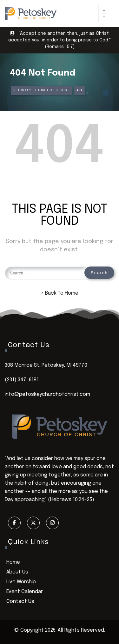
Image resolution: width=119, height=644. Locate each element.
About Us (17, 572)
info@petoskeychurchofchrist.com (47, 394)
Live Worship (21, 582)
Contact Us (20, 601)
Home (13, 562)
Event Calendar (25, 592)
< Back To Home (60, 293)
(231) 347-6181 (22, 380)
